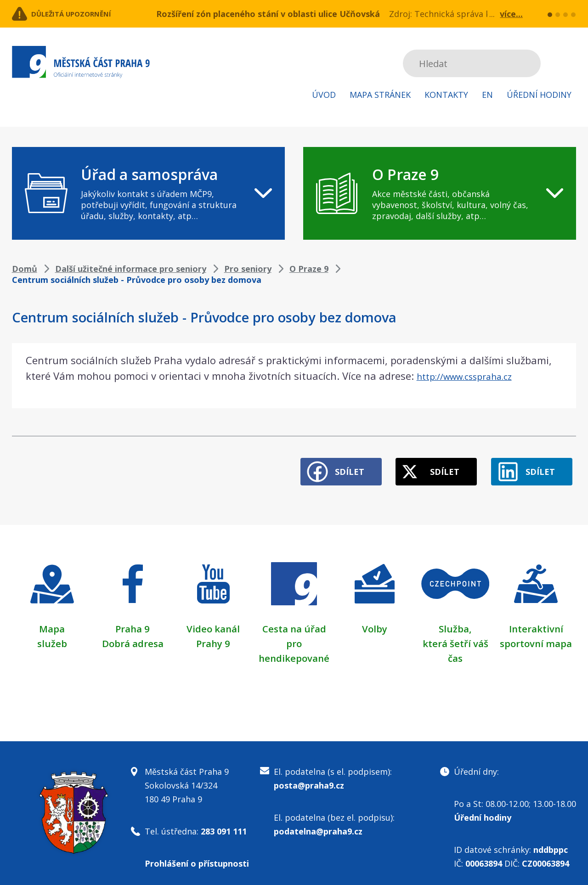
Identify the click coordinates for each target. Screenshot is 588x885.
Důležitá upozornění (86, 14)
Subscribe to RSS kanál (568, 63)
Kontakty (446, 95)
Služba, (455, 620)
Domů (25, 269)
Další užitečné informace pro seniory (131, 269)
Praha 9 (133, 620)
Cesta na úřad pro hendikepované (294, 635)
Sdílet (322, 464)
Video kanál (213, 620)
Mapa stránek (380, 95)
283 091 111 (224, 823)
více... (511, 14)
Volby (375, 620)
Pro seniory (248, 269)
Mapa (52, 620)
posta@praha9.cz (309, 777)
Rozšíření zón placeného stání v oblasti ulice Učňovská (268, 14)
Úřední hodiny (539, 95)
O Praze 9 (309, 269)
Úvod (324, 95)
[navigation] (148, 193)
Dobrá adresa (133, 635)
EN (487, 95)
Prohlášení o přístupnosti (197, 855)
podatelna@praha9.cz (318, 823)
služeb (52, 635)
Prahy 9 (213, 635)
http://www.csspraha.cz (473, 376)
